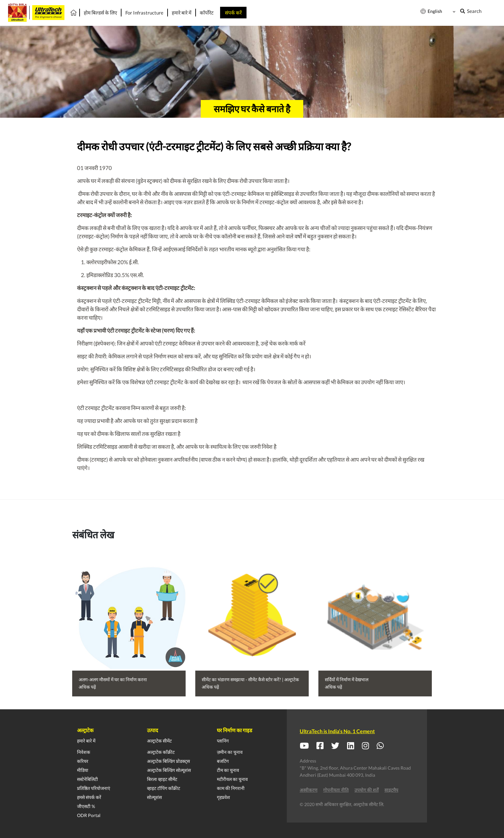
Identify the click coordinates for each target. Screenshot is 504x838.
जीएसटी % (86, 806)
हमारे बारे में (86, 741)
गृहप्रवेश (223, 797)
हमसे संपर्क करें (89, 797)
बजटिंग (223, 761)
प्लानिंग (223, 741)
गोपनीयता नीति (336, 790)
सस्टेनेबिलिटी (87, 779)
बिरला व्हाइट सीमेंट (162, 779)
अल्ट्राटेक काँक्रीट (161, 752)
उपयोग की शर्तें (367, 790)
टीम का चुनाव (228, 770)
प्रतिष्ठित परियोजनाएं (94, 788)
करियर (83, 761)
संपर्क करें (233, 13)
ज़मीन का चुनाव (230, 752)
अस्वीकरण (309, 790)
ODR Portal (89, 815)
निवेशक (84, 752)
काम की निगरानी (231, 788)
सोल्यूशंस (154, 797)
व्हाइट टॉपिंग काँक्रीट (164, 788)
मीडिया (83, 770)
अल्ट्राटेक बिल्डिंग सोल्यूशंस (169, 770)
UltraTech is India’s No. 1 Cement (337, 731)
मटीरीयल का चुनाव (232, 779)
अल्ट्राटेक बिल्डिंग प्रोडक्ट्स (168, 761)
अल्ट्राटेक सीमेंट (159, 741)
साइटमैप (391, 790)
